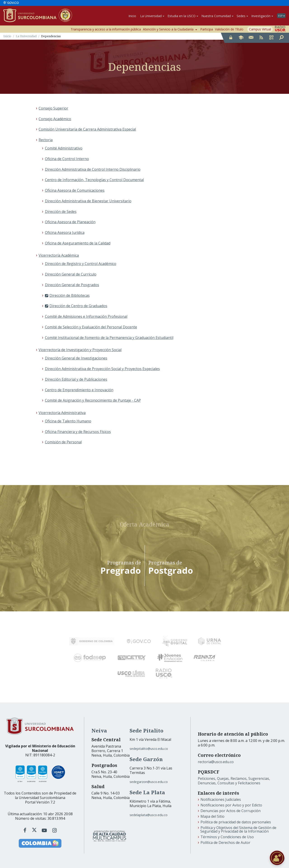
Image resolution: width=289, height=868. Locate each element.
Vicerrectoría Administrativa (62, 413)
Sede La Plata (147, 793)
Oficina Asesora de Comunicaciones (75, 191)
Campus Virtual (260, 29)
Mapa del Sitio (212, 817)
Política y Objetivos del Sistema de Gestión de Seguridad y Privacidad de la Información (238, 830)
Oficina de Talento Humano (68, 421)
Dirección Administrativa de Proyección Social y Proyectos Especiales (102, 369)
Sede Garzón (146, 759)
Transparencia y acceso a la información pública (106, 29)
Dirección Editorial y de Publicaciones (76, 379)
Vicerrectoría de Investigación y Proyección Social (80, 350)
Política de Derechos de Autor (225, 843)
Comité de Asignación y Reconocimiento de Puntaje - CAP (93, 401)
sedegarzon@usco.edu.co (149, 782)
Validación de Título (229, 29)
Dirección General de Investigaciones (76, 358)
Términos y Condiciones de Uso (227, 837)
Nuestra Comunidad (217, 16)
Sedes (242, 16)
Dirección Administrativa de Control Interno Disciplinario (93, 169)
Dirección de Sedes (61, 212)
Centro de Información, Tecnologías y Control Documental (94, 180)
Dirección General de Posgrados (72, 285)
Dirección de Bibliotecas (70, 295)
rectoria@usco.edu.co (216, 762)
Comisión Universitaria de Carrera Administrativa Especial (87, 129)
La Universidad (152, 16)
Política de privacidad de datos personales (236, 822)
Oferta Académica (144, 523)
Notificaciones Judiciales (221, 800)
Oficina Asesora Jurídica (65, 233)
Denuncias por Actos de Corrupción (231, 811)
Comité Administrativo (64, 148)
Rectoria (46, 140)
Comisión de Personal (63, 442)
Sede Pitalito (147, 731)
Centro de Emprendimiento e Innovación (79, 390)
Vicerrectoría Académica (59, 256)
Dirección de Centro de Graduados (78, 306)
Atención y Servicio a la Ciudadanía (170, 29)
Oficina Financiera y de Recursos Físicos (78, 432)
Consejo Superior (53, 108)
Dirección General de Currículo (71, 274)
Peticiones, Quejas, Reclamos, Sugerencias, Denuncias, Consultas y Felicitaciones (234, 781)
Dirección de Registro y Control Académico (81, 264)
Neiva (99, 731)
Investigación (262, 16)
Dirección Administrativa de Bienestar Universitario (88, 201)
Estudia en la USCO (183, 16)
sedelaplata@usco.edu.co (149, 815)
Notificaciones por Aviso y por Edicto (231, 805)
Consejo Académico (55, 119)
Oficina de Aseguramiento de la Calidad (78, 243)
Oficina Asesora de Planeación (70, 222)
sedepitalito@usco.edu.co (149, 749)
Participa (207, 29)
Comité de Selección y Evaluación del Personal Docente (91, 327)
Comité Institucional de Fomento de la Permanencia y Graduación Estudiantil (109, 338)
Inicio (132, 16)
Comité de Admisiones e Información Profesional (86, 317)
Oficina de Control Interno (67, 159)
